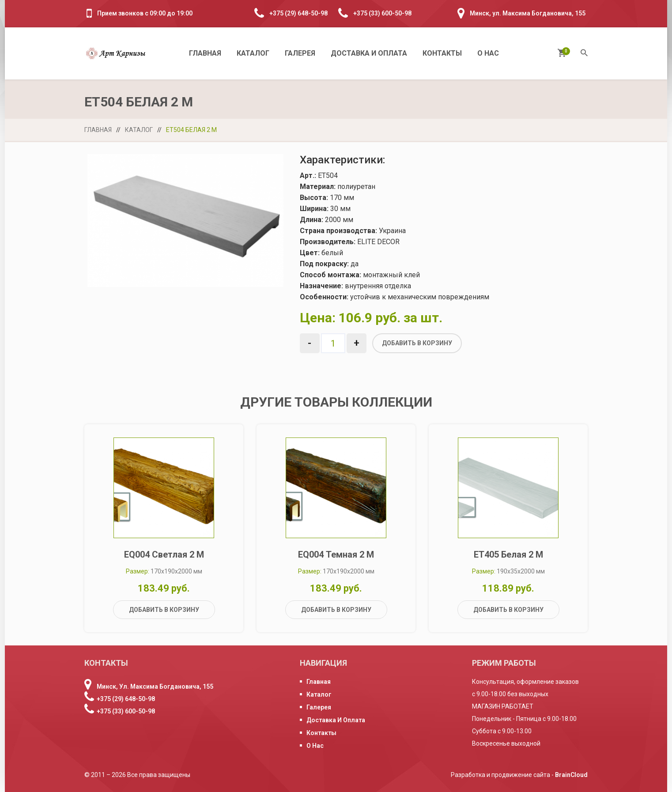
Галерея (300, 53)
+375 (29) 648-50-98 (298, 13)
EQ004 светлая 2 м (164, 554)
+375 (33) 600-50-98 (382, 13)
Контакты (442, 53)
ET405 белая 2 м (508, 554)
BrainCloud (571, 775)
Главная (205, 53)
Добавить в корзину (417, 343)
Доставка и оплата (369, 53)
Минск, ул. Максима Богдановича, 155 (528, 13)
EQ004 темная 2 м (336, 554)
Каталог (253, 53)
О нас (488, 53)
